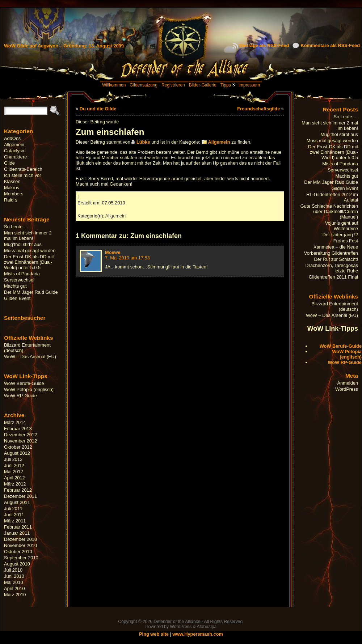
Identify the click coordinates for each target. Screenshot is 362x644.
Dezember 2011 (20, 496)
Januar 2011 (17, 533)
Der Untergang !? (340, 235)
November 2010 (20, 545)
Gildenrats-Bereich (23, 169)
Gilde (9, 163)
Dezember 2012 (20, 435)
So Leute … (16, 227)
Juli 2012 (13, 459)
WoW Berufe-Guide (24, 383)
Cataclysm (15, 151)
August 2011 (17, 502)
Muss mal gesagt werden (30, 251)
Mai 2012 (14, 472)
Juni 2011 (14, 515)
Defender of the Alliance (177, 622)
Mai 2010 (14, 582)
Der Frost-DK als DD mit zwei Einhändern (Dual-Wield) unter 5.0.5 (29, 262)
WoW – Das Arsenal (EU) (30, 357)
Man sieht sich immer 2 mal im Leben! (28, 236)
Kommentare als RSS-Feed (330, 45)
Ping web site (154, 634)
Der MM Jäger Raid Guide (31, 292)
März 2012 (15, 484)
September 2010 (21, 558)
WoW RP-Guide (20, 396)
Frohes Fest (346, 241)
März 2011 (15, 521)
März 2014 (15, 422)
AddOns (12, 138)
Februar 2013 (18, 429)
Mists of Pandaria (22, 274)
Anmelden (348, 383)
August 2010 (17, 564)
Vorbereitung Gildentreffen (331, 253)
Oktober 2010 (18, 552)
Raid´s (11, 200)
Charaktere (15, 157)
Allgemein (14, 145)
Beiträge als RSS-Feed (264, 45)
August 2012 (17, 453)
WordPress (347, 389)
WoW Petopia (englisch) (29, 389)
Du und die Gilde (98, 109)
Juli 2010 (13, 570)
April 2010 (14, 588)
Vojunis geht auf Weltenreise (342, 226)
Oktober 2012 (18, 447)
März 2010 (15, 595)
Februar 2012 (18, 490)
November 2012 (20, 441)
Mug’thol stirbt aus (23, 244)
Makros (12, 188)
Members (14, 194)
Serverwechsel (19, 280)
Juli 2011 (13, 509)
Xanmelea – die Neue (336, 247)
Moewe (113, 252)
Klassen (12, 181)
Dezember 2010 (20, 539)
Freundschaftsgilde (258, 109)
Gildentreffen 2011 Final (333, 277)
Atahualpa (207, 627)
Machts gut (15, 286)
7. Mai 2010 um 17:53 (127, 258)
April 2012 (14, 478)
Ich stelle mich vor (22, 175)
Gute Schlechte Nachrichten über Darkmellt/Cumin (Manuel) (329, 211)
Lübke (143, 142)
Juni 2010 (14, 576)
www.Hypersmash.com (198, 634)
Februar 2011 (18, 527)
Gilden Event (17, 298)
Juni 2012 (14, 465)
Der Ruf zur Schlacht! (336, 259)
